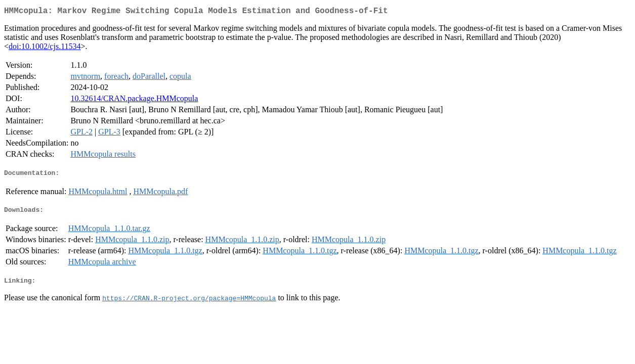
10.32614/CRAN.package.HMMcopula (134, 100)
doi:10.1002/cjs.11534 (45, 48)
